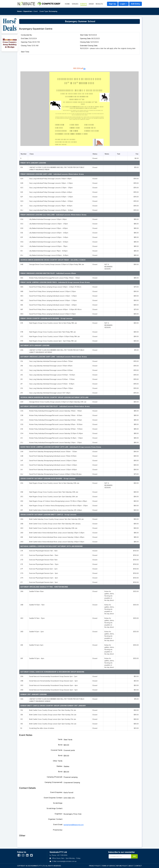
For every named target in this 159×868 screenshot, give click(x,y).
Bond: (60, 745)
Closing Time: (26, 46)
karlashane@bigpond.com (74, 825)
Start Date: (84, 35)
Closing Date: (85, 42)
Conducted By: (27, 35)
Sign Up (112, 4)
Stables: (60, 766)
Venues (75, 4)
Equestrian (28, 11)
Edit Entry (136, 4)
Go (134, 856)
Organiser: (59, 814)
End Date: (25, 38)
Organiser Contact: (55, 819)
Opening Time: (26, 42)
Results (99, 4)
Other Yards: (58, 761)
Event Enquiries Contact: (53, 798)
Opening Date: (85, 38)
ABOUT (131, 866)
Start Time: (25, 52)
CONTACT (138, 866)
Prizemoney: (58, 830)
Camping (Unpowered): (54, 782)
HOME (67, 4)
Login (123, 4)
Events (84, 4)
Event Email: (58, 824)
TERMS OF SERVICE (108, 866)
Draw (91, 4)
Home (19, 11)
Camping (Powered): (55, 777)
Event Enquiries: (56, 792)
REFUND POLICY (122, 866)
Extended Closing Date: (89, 46)
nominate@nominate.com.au (67, 861)
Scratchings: (58, 803)
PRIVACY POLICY (95, 866)
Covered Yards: (57, 750)
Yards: (60, 739)
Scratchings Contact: (55, 808)
